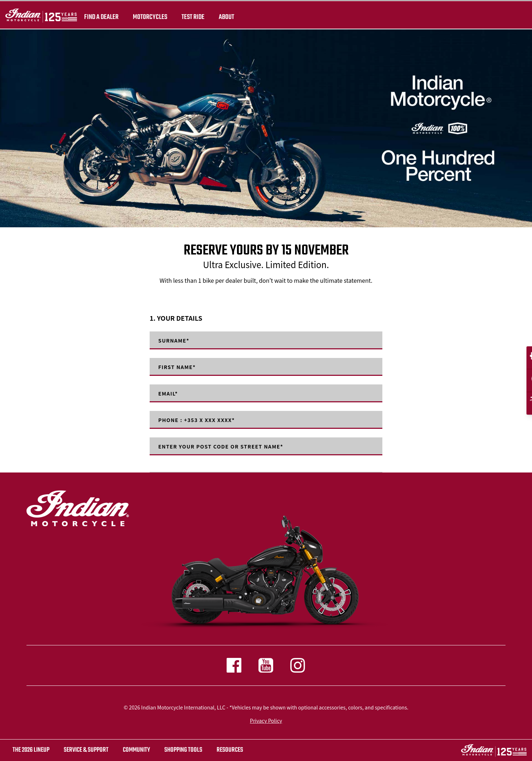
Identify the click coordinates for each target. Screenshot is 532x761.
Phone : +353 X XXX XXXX (197, 420)
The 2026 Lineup (31, 750)
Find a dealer (101, 17)
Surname (174, 340)
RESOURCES (230, 750)
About (226, 17)
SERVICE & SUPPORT (86, 750)
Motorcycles (150, 17)
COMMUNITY (136, 750)
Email (168, 393)
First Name (177, 367)
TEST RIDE (193, 17)
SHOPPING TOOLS (183, 750)
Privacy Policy (266, 721)
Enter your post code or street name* (221, 446)
